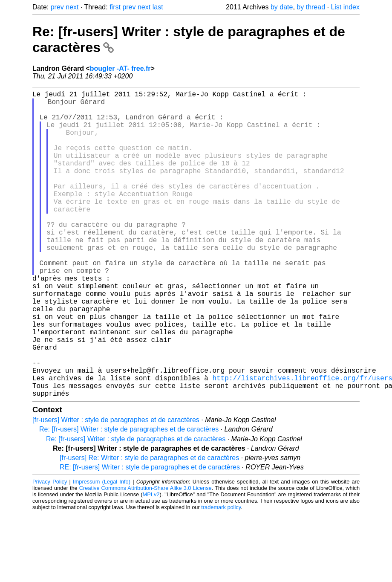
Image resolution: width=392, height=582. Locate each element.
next (72, 7)
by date (282, 7)
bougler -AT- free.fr (120, 68)
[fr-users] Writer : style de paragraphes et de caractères (116, 488)
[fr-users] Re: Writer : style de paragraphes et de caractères (149, 526)
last (158, 7)
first (115, 7)
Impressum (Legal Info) (102, 550)
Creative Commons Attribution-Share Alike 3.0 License (146, 556)
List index (345, 7)
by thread (311, 7)
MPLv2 (151, 563)
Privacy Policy (50, 550)
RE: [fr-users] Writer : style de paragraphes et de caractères (150, 535)
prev (57, 7)
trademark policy (221, 575)
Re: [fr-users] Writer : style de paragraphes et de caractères (129, 497)
